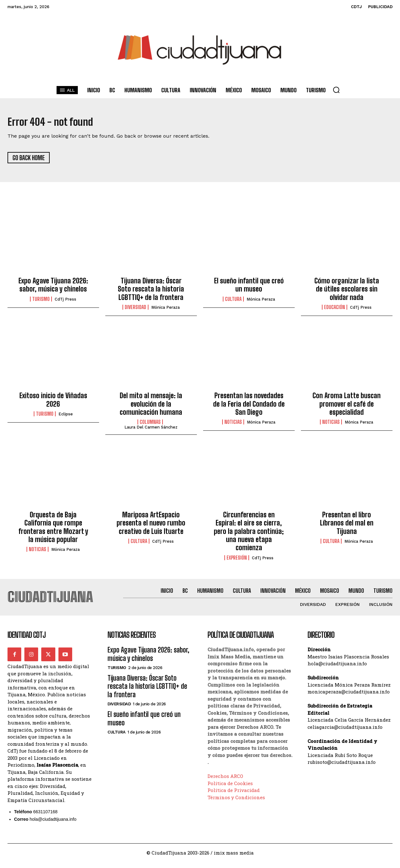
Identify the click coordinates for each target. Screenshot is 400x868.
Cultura (233, 302)
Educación (335, 310)
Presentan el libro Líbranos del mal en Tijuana (347, 526)
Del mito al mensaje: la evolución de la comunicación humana (151, 407)
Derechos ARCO (225, 782)
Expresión (237, 561)
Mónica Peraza (165, 310)
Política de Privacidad (234, 796)
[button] (336, 90)
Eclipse (66, 417)
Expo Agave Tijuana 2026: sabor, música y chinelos (53, 288)
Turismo (41, 302)
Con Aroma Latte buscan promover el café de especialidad (347, 407)
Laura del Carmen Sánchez (151, 430)
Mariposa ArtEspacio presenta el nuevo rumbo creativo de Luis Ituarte (151, 526)
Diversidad (135, 310)
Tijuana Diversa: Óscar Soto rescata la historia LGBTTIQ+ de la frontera (151, 292)
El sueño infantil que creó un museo (249, 288)
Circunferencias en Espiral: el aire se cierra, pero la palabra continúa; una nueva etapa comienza (249, 534)
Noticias (233, 425)
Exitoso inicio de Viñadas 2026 (53, 403)
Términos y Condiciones (236, 803)
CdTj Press (65, 302)
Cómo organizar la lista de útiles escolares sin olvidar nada (347, 292)
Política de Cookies (230, 789)
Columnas (150, 425)
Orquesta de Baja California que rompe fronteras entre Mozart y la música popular (53, 530)
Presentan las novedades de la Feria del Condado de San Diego (249, 407)
